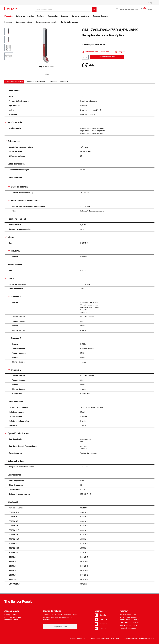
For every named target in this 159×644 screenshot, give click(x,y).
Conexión (10, 278)
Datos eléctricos (13, 178)
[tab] (14, 82)
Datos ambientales (15, 461)
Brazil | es (151, 3)
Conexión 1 (15, 297)
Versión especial (13, 122)
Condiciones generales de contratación (135, 638)
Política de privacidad (78, 638)
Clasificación (12, 502)
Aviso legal (115, 638)
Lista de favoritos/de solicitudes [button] (95, 52)
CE (153, 638)
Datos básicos (13, 91)
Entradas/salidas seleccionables (24, 200)
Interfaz (9, 237)
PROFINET (14, 251)
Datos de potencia (18, 187)
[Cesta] (153, 9)
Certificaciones (13, 475)
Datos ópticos (12, 141)
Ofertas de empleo (11, 620)
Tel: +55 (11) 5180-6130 (130, 622)
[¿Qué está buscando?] (64, 9)
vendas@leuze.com (128, 628)
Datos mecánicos (14, 402)
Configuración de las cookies (98, 638)
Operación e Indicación (17, 433)
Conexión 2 (15, 338)
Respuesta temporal (15, 219)
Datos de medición (15, 164)
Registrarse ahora (60, 627)
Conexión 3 (15, 370)
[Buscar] (94, 9)
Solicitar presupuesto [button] (107, 57)
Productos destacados (13, 617)
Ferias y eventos (11, 615)
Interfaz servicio (13, 265)
